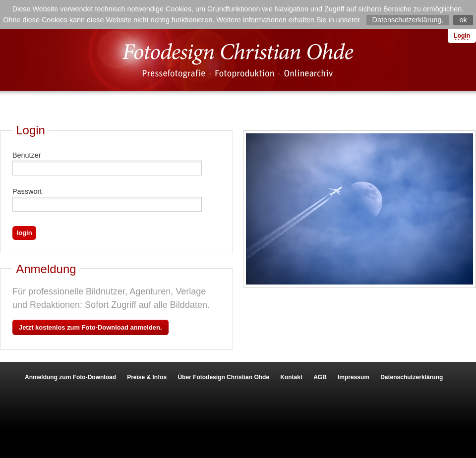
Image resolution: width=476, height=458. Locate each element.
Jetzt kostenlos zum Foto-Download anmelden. (90, 327)
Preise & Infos (147, 377)
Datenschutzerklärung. (408, 20)
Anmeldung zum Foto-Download (70, 377)
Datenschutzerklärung (412, 377)
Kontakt (291, 377)
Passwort (27, 191)
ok (463, 20)
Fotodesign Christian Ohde (238, 60)
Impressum (354, 377)
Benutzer (27, 155)
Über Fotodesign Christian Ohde (223, 377)
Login (462, 36)
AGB (320, 377)
